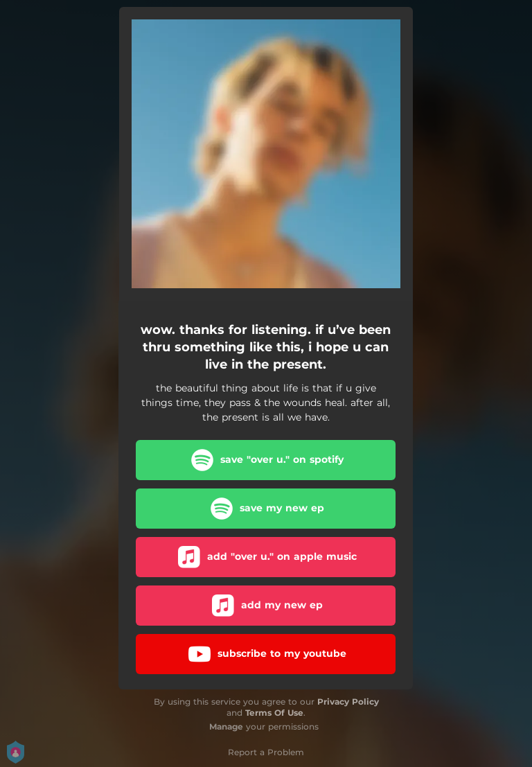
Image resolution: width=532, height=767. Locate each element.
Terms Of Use (274, 713)
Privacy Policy (348, 702)
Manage (226, 726)
